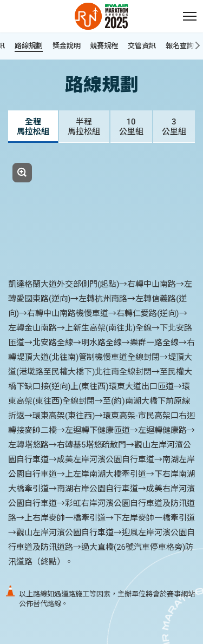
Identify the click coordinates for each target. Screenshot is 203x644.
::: (5, 6)
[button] (189, 16)
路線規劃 (29, 46)
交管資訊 (142, 46)
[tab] (33, 127)
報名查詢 (184, 46)
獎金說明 (67, 46)
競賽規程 (104, 46)
